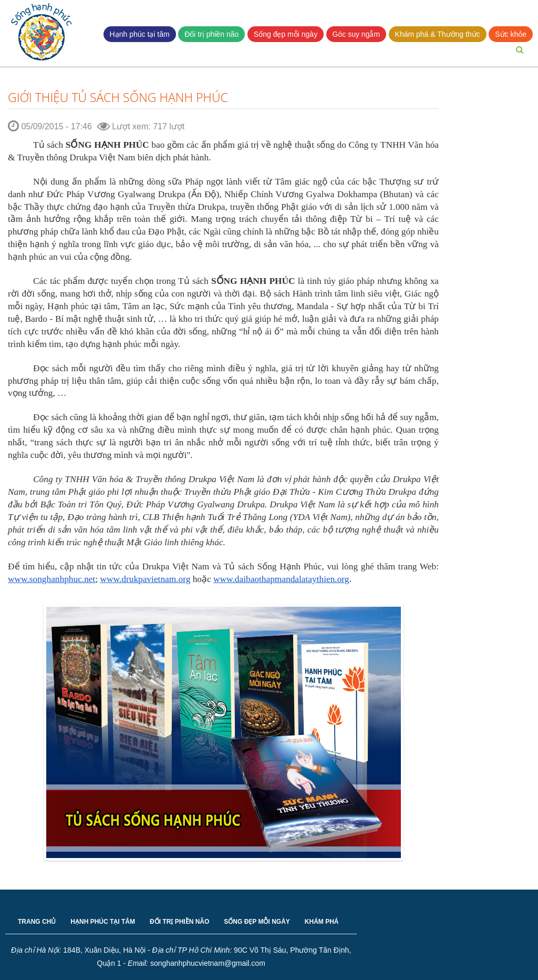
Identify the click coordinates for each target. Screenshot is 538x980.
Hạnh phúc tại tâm (140, 34)
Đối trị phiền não (211, 34)
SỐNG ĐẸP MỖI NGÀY (257, 922)
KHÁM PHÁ (322, 922)
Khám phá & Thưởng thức (438, 34)
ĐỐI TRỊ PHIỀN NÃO (179, 922)
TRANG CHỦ (37, 922)
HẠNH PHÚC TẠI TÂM (103, 922)
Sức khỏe (511, 34)
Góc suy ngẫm (356, 34)
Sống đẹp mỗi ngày (286, 34)
